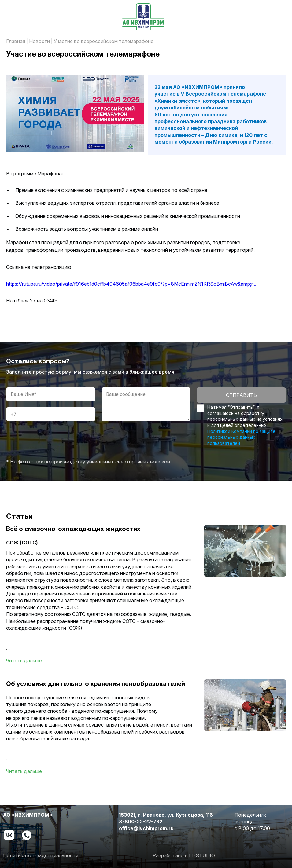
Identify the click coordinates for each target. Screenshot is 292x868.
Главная (16, 41)
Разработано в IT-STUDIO (184, 855)
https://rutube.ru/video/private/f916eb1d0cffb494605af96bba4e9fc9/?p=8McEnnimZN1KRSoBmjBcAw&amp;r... (131, 284)
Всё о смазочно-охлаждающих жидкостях (73, 529)
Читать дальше (24, 661)
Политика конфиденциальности (41, 855)
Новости (39, 41)
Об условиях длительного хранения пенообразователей (96, 684)
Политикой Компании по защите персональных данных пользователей (241, 437)
